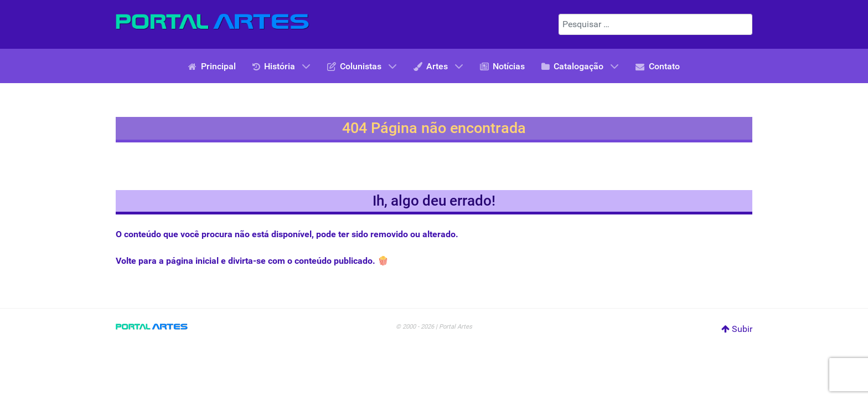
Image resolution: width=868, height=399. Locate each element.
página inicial (192, 261)
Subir (737, 329)
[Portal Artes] (213, 22)
